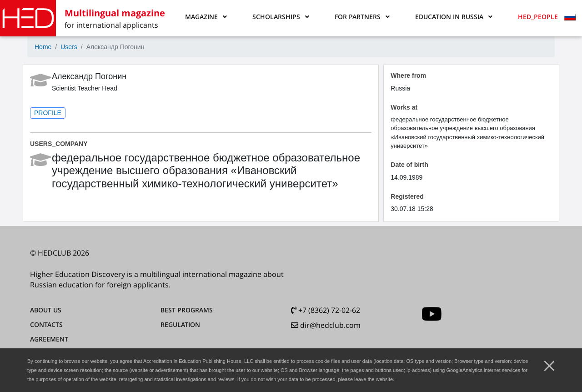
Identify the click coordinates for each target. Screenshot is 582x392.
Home (43, 47)
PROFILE (48, 113)
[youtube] (432, 314)
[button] (206, 17)
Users (69, 47)
